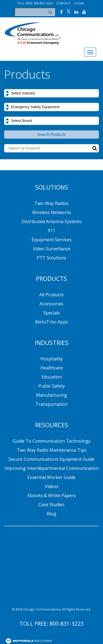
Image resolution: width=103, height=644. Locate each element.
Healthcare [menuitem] (52, 368)
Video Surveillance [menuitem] (52, 249)
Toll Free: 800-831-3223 (35, 3)
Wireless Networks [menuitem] (52, 212)
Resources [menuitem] (52, 425)
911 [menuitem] (51, 231)
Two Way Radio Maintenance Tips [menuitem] (52, 450)
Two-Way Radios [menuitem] (51, 203)
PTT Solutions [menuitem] (51, 258)
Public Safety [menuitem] (52, 386)
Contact (63, 3)
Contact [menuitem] (71, 625)
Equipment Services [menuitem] (52, 240)
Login (79, 3)
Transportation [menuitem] (51, 404)
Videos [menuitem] (52, 486)
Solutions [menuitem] (52, 187)
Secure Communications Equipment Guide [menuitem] (51, 459)
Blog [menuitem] (51, 514)
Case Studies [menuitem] (51, 505)
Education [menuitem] (52, 377)
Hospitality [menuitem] (51, 359)
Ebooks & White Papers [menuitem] (52, 495)
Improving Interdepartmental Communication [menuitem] (51, 468)
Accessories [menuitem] (51, 304)
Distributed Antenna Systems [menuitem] (51, 221)
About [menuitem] (32, 625)
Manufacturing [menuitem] (51, 395)
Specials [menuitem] (52, 313)
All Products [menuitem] (51, 295)
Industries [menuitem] (52, 342)
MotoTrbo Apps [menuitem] (51, 322)
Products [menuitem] (51, 278)
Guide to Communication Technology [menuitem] (51, 441)
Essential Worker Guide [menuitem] (51, 477)
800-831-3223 (66, 572)
